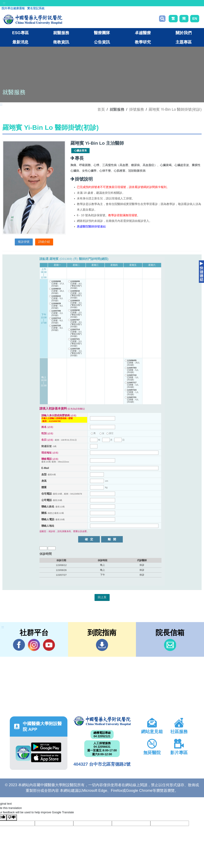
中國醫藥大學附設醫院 (102, 721)
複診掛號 (24, 242)
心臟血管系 (80, 151)
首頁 (101, 109)
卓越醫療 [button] (143, 33)
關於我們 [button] (184, 33)
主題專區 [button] (184, 42)
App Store (46, 758)
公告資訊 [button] (102, 42)
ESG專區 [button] (20, 33)
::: (4, 3)
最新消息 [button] (20, 42)
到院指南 (102, 645)
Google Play (46, 747)
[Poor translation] (12, 818)
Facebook (19, 645)
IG (34, 645)
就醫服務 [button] (61, 33)
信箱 (170, 645)
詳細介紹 (44, 242)
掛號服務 (137, 109)
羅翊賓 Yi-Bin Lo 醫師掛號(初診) (175, 109)
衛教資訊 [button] (61, 42)
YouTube (49, 645)
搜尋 (162, 19)
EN (195, 19)
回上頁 (102, 597)
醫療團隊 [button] (102, 33)
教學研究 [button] (143, 42)
